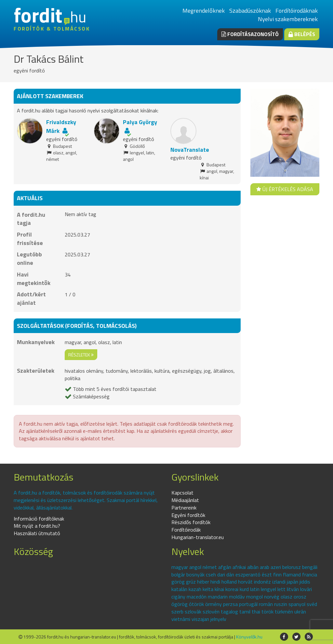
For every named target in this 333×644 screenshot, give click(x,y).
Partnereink (184, 508)
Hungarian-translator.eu (198, 537)
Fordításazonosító (250, 34)
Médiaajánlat (185, 500)
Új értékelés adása (285, 189)
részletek (81, 355)
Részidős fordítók (191, 522)
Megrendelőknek (204, 11)
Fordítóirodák (186, 530)
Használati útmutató (37, 533)
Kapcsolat (182, 493)
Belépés (302, 34)
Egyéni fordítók (188, 515)
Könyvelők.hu (249, 637)
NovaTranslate (190, 150)
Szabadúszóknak (250, 11)
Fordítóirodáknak (297, 11)
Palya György (140, 122)
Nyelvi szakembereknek (288, 19)
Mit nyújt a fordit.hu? (37, 526)
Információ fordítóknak (39, 519)
